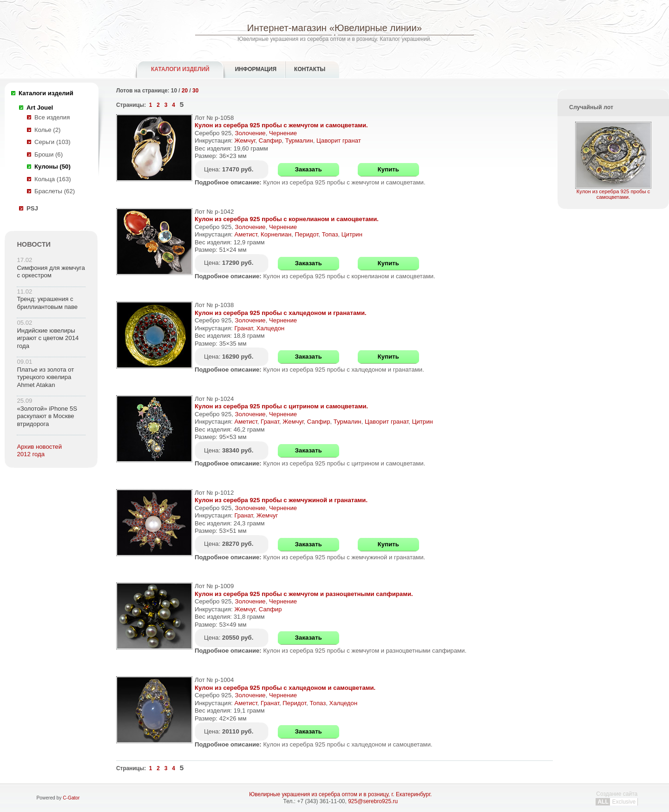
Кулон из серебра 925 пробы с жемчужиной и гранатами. (281, 500)
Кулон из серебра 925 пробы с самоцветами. (613, 192)
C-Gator (71, 798)
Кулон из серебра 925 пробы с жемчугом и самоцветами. (281, 125)
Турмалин (299, 141)
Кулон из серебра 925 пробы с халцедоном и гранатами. (281, 313)
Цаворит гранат (339, 141)
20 (185, 91)
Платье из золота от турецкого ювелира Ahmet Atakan (45, 377)
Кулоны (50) (52, 167)
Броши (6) (49, 154)
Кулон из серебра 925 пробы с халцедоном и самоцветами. (285, 688)
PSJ (32, 208)
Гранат (243, 328)
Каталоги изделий (180, 69)
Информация (256, 69)
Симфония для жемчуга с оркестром (51, 272)
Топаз (330, 234)
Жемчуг (245, 141)
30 (195, 91)
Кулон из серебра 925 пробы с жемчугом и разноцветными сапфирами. (304, 594)
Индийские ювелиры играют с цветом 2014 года (48, 338)
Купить (388, 169)
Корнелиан (276, 234)
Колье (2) (47, 130)
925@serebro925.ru (373, 801)
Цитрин (352, 234)
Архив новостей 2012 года (39, 451)
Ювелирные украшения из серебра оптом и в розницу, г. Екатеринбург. (340, 794)
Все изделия (52, 117)
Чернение (283, 133)
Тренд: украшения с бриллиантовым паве (47, 303)
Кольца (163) (53, 179)
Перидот (307, 234)
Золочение (250, 133)
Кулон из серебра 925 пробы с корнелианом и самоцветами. (287, 219)
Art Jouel (40, 108)
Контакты (310, 69)
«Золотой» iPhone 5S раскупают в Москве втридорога (47, 416)
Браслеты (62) (55, 191)
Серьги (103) (52, 142)
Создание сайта (617, 798)
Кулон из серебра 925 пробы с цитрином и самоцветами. (281, 406)
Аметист (246, 234)
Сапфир (270, 141)
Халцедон (271, 328)
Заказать (308, 169)
